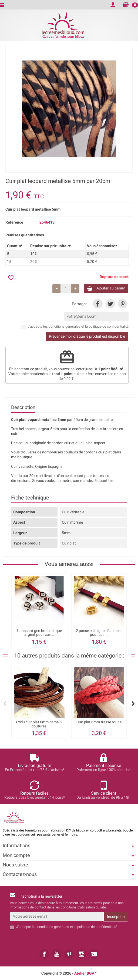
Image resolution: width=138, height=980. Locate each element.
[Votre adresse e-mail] (57, 916)
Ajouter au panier (106, 288)
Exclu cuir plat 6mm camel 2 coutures (39, 724)
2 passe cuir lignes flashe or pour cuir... (99, 633)
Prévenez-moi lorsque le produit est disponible (87, 336)
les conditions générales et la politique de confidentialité (86, 326)
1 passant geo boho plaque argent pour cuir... (39, 633)
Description (23, 407)
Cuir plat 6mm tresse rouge (99, 722)
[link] (98, 304)
